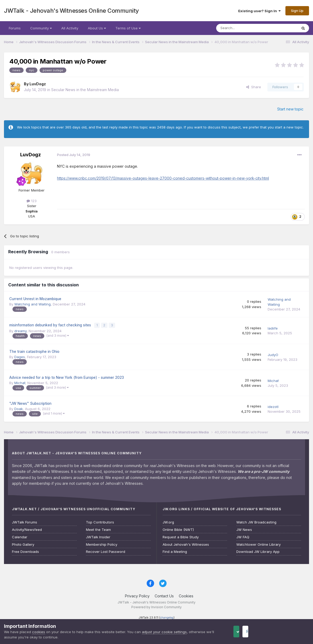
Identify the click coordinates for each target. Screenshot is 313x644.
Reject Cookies (290, 631)
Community (41, 28)
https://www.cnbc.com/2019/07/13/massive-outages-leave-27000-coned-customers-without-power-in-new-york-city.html (163, 178)
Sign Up (297, 11)
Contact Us (164, 595)
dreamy (20, 330)
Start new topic (290, 109)
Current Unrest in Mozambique (35, 299)
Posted (74, 155)
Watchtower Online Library (258, 544)
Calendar (20, 536)
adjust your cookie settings (164, 632)
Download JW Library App (258, 551)
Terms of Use (128, 28)
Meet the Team (98, 529)
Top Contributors (100, 521)
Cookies (186, 595)
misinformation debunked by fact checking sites (51, 325)
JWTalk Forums (25, 521)
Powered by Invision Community (156, 606)
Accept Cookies (245, 631)
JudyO (273, 354)
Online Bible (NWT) (178, 529)
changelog (167, 617)
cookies (39, 632)
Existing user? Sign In (259, 11)
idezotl (273, 406)
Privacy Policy (137, 595)
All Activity (70, 28)
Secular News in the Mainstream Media (85, 90)
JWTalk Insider (98, 536)
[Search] (243, 28)
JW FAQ (243, 536)
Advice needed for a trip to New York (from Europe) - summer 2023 (67, 377)
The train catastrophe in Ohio (34, 351)
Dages (20, 356)
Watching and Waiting (32, 304)
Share (254, 87)
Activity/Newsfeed (27, 529)
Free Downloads (25, 551)
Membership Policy (102, 544)
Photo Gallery (23, 544)
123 (32, 201)
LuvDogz (38, 84)
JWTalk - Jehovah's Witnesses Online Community (71, 11)
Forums (15, 28)
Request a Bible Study (181, 536)
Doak (19, 408)
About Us (97, 28)
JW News (244, 529)
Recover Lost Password (106, 551)
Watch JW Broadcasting (256, 521)
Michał (20, 382)
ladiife (273, 328)
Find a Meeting (175, 551)
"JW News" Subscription (30, 403)
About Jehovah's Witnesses (186, 544)
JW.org (168, 521)
